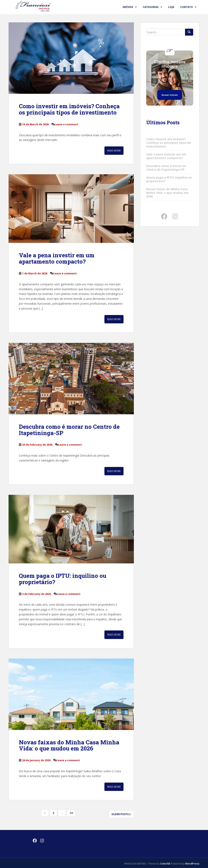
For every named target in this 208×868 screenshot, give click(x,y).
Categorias (151, 7)
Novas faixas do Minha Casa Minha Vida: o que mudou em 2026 (69, 745)
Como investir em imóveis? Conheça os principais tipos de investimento (69, 109)
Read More (114, 151)
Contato (186, 7)
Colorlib (165, 864)
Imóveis (128, 7)
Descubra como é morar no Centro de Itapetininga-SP (69, 430)
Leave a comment (66, 124)
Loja (171, 7)
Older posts (121, 814)
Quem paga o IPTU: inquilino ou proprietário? (63, 579)
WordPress (192, 864)
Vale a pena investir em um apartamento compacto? (57, 258)
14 (71, 813)
